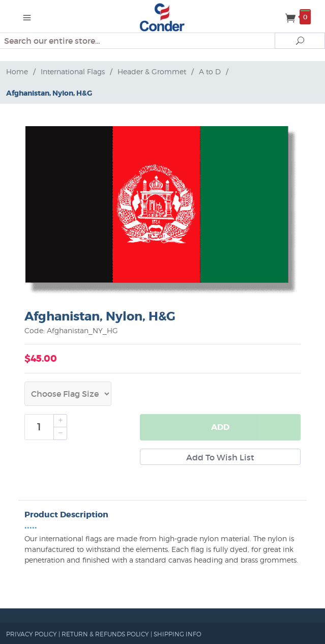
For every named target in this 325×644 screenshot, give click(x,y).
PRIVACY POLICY (32, 634)
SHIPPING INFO (178, 634)
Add (220, 427)
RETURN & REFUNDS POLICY (105, 634)
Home (17, 71)
